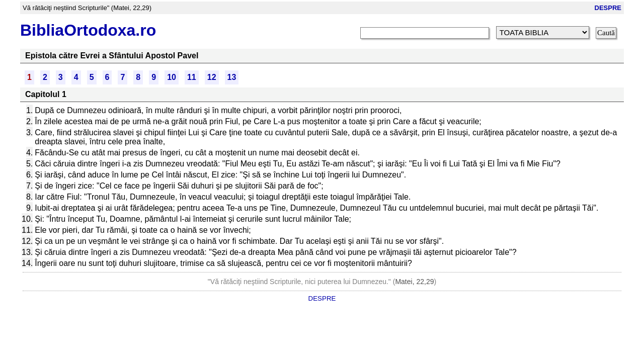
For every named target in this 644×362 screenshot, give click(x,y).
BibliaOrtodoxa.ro (88, 30)
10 (172, 77)
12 (212, 77)
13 (232, 77)
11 (192, 77)
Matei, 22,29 (414, 282)
